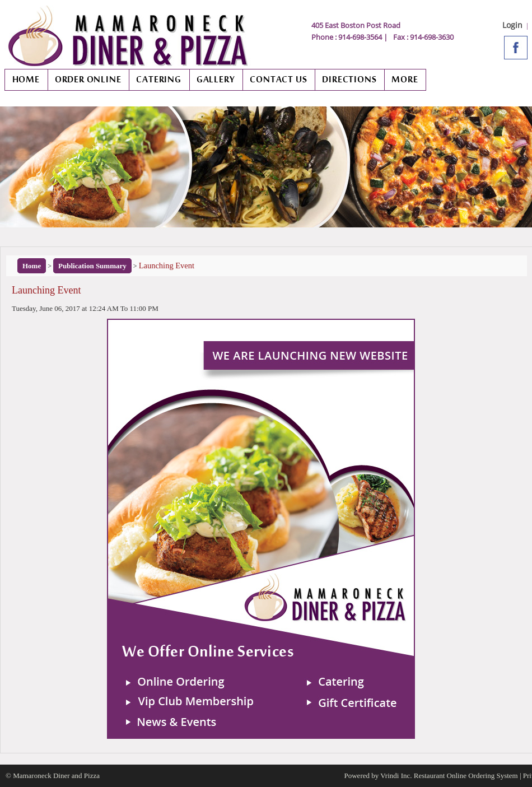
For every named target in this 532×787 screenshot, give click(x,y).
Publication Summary (92, 266)
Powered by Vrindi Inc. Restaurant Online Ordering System (431, 776)
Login (512, 25)
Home (32, 266)
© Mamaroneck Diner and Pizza (53, 776)
